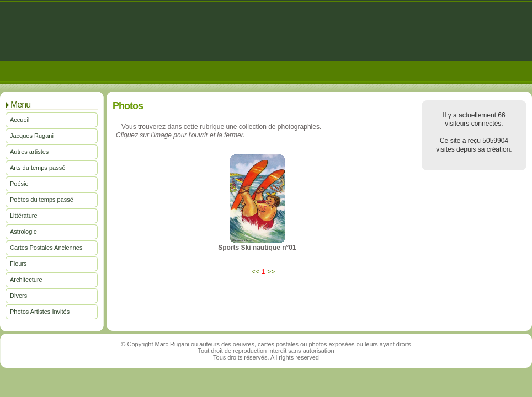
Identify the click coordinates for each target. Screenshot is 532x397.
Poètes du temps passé (42, 200)
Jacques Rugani (32, 136)
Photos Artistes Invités (40, 312)
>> (271, 272)
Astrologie (23, 232)
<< (256, 272)
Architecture (26, 280)
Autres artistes (29, 152)
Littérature (24, 216)
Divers (18, 296)
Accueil (20, 120)
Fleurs (18, 264)
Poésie (19, 184)
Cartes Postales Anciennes (46, 248)
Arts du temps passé (38, 168)
